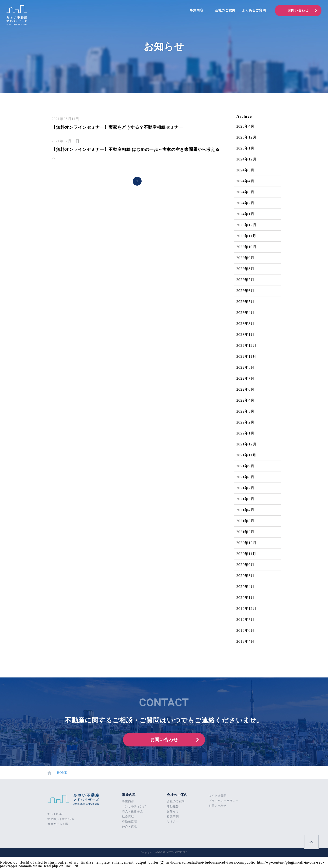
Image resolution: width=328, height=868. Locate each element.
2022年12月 (246, 345)
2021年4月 (245, 510)
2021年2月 (245, 532)
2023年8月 (245, 269)
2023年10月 (246, 247)
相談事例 (173, 816)
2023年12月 (246, 225)
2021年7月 (245, 488)
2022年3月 (245, 411)
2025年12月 (246, 137)
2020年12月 (246, 543)
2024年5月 (245, 170)
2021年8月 (245, 477)
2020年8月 (245, 576)
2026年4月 (245, 126)
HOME (57, 773)
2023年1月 (245, 335)
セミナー (173, 821)
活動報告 (173, 806)
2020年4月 (245, 587)
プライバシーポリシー (223, 801)
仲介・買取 (129, 826)
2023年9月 (245, 258)
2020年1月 (245, 598)
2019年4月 (245, 641)
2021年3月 (245, 521)
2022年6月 (245, 389)
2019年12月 (246, 609)
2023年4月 (245, 313)
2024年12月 (246, 159)
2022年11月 (246, 356)
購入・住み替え (133, 811)
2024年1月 (245, 214)
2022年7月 (245, 378)
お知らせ (173, 811)
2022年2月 (245, 422)
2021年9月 (245, 466)
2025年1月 (245, 148)
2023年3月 (245, 324)
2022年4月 (245, 400)
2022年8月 (245, 367)
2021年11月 (246, 455)
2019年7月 (245, 620)
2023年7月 (245, 280)
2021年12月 (246, 444)
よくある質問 (218, 796)
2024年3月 (245, 192)
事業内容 (197, 10)
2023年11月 (246, 236)
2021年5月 (245, 499)
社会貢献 (128, 816)
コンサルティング (134, 806)
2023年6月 (245, 291)
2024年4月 (245, 181)
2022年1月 (245, 433)
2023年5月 (245, 302)
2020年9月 (245, 565)
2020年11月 (246, 554)
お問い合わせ (298, 10)
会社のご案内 (225, 10)
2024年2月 (245, 203)
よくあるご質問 (254, 10)
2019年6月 (245, 630)
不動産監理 (129, 821)
